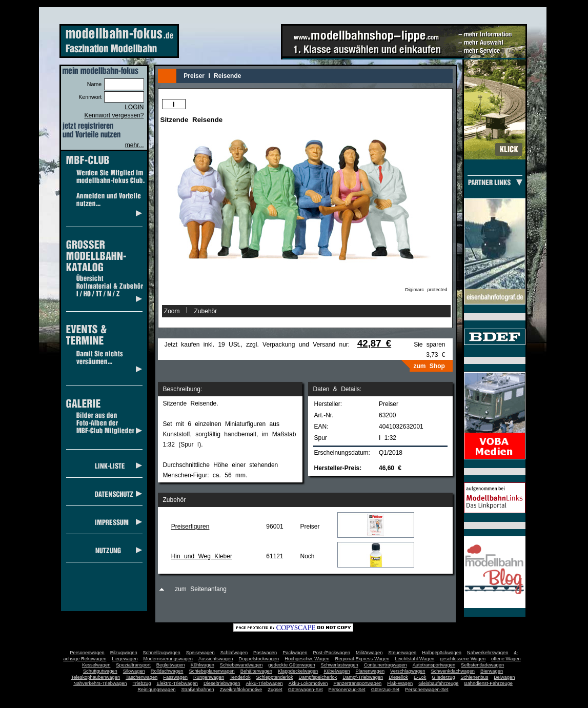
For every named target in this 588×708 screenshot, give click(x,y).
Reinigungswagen (156, 690)
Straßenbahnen (198, 690)
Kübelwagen (337, 671)
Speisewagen (200, 653)
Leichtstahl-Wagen (414, 659)
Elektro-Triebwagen (177, 683)
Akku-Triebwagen (264, 683)
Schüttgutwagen (100, 671)
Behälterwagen (256, 671)
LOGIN (134, 107)
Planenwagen (370, 671)
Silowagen (134, 671)
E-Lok (420, 677)
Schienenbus (474, 677)
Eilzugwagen (124, 653)
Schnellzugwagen (162, 653)
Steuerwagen (402, 653)
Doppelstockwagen (259, 659)
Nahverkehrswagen (488, 653)
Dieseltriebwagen (222, 683)
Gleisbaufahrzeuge (438, 683)
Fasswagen (175, 677)
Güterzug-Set (385, 690)
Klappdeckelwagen (298, 671)
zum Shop (429, 366)
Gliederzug (443, 677)
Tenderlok (240, 677)
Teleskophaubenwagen (96, 677)
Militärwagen (369, 653)
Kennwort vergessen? (114, 115)
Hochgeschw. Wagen (307, 659)
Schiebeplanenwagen (212, 671)
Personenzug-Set (347, 690)
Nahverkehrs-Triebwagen (100, 683)
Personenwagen (87, 653)
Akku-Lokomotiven (308, 683)
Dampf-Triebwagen (363, 677)
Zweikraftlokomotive (241, 690)
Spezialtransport (133, 665)
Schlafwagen (234, 653)
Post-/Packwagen (331, 653)
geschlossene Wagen (463, 659)
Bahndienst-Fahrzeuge (488, 683)
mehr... (135, 145)
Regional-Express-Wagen (362, 659)
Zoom (172, 311)
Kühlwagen (202, 665)
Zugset (275, 690)
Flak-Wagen (400, 683)
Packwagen (295, 653)
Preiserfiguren (190, 527)
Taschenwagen (141, 677)
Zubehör (206, 311)
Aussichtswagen (216, 659)
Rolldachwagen (167, 671)
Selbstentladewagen (482, 665)
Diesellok (398, 677)
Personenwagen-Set (427, 690)
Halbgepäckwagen (442, 653)
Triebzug (142, 683)
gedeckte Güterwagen (291, 665)
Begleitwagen (171, 665)
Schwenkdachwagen (453, 671)
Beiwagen (504, 677)
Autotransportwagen (434, 665)
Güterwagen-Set (306, 690)
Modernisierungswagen (168, 659)
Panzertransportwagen (357, 683)
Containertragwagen (386, 665)
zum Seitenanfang (201, 589)
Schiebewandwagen (241, 665)
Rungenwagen (209, 677)
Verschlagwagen (408, 671)
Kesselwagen (96, 665)
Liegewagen (125, 659)
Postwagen (265, 653)
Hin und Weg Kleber (202, 556)
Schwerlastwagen (340, 665)
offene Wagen (506, 659)
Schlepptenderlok (275, 677)
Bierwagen (492, 671)
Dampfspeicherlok (318, 677)
